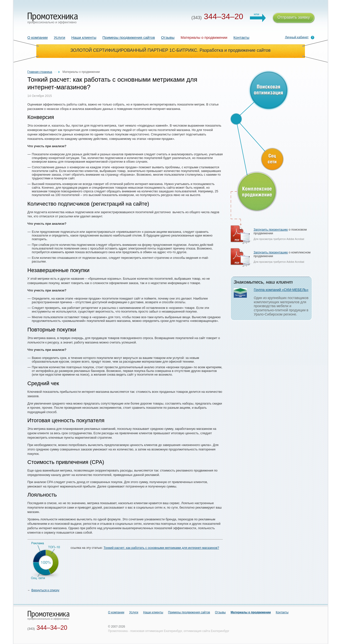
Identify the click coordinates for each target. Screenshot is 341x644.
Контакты (241, 37)
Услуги (59, 37)
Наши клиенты (84, 37)
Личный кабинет (297, 37)
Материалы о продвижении (251, 612)
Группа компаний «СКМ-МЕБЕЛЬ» (281, 290)
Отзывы (168, 37)
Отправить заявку (294, 18)
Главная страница (40, 72)
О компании (38, 37)
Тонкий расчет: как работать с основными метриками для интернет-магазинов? (161, 548)
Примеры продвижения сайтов (129, 37)
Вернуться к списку (45, 590)
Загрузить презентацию (271, 230)
